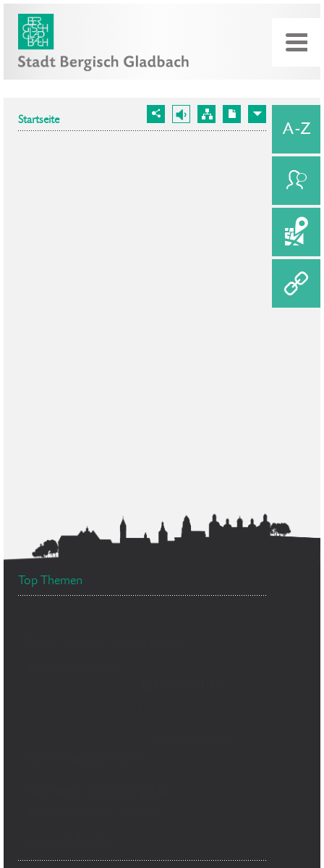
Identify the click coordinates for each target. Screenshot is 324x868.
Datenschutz (178, 686)
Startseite (39, 121)
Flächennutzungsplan (98, 792)
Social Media (67, 843)
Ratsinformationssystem (96, 814)
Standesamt (75, 717)
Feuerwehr (190, 740)
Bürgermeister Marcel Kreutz (105, 643)
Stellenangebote (85, 759)
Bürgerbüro (183, 712)
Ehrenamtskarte (73, 669)
